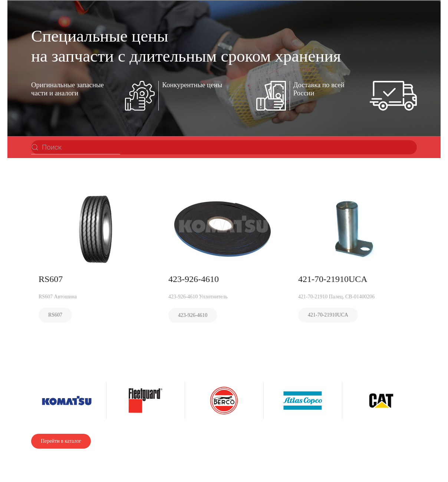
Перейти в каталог (61, 441)
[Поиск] (76, 147)
